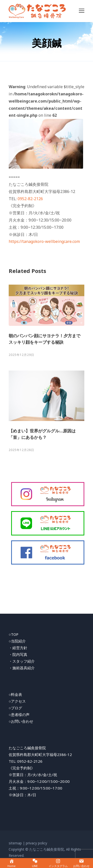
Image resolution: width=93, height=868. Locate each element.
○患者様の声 (19, 715)
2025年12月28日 (21, 450)
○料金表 (15, 694)
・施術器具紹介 (22, 668)
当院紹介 (18, 641)
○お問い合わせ (21, 721)
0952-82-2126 (30, 199)
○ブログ (15, 708)
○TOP (14, 634)
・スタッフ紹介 (22, 661)
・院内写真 (18, 654)
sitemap (15, 843)
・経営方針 (18, 648)
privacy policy (36, 843)
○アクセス (17, 701)
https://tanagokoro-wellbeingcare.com (44, 241)
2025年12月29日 (21, 355)
